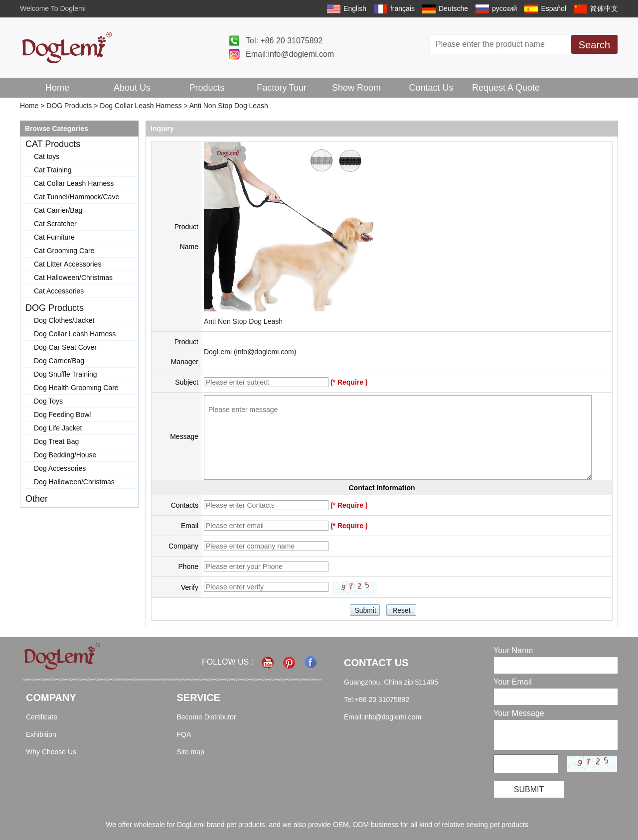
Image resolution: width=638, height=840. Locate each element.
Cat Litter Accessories (68, 264)
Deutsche (453, 8)
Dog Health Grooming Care (76, 388)
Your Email (513, 682)
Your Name (513, 650)
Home (57, 88)
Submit (529, 789)
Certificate (42, 717)
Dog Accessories (60, 468)
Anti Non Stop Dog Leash (243, 321)
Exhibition (41, 734)
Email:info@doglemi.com (290, 54)
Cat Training (53, 170)
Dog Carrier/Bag (59, 361)
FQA (184, 734)
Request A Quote (506, 88)
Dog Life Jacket (58, 428)
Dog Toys (48, 401)
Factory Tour (282, 88)
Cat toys (47, 156)
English (355, 8)
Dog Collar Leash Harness (141, 106)
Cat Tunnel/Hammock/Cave (77, 197)
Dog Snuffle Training (66, 374)
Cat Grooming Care (64, 251)
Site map (191, 752)
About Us (132, 88)
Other (37, 499)
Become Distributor (207, 717)
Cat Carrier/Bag (58, 210)
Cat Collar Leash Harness (74, 183)
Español (554, 8)
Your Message (519, 713)
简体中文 (604, 8)
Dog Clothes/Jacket (64, 320)
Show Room (356, 88)
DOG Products (69, 106)
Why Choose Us (51, 752)
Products (207, 88)
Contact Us (431, 88)
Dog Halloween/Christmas (74, 482)
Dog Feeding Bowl (62, 415)
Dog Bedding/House (65, 455)
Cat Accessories (59, 291)
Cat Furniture (54, 237)
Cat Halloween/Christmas (73, 278)
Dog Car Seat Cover (65, 347)
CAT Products (53, 144)
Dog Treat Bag (56, 441)
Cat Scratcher (55, 224)
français (402, 8)
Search (594, 45)
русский (504, 8)
